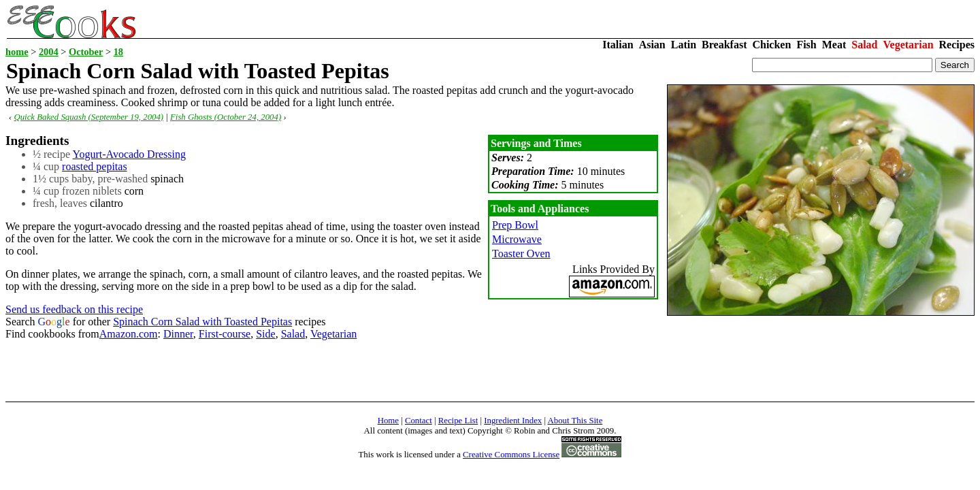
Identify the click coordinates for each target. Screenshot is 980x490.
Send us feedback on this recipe (74, 309)
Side (265, 334)
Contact (419, 421)
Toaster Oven (521, 254)
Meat (834, 45)
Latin (684, 45)
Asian (652, 45)
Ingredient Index (513, 421)
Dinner (178, 334)
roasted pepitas (95, 166)
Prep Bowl (515, 225)
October (86, 52)
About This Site (575, 421)
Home (388, 421)
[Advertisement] (253, 371)
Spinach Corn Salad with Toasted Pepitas (202, 322)
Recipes (957, 45)
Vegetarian (909, 45)
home (17, 52)
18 (118, 52)
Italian (618, 45)
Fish (806, 45)
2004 (49, 52)
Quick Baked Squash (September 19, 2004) (88, 117)
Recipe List (458, 421)
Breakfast (724, 45)
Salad (864, 45)
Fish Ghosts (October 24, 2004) (226, 117)
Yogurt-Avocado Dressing (129, 154)
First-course (225, 334)
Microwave (517, 239)
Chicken (771, 45)
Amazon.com (129, 334)
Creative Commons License (511, 455)
